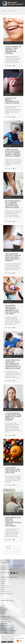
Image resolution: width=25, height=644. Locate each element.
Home (4, 11)
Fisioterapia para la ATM (7, 594)
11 (8, 553)
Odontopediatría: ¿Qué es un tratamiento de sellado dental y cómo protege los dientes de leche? (13, 364)
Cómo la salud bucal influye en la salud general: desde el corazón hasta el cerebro (13, 153)
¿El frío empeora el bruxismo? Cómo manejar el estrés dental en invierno (13, 417)
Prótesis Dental (5, 588)
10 (5, 553)
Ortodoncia (4, 582)
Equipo (3, 607)
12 (12, 553)
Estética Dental (5, 586)
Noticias (13, 11)
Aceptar (4, 642)
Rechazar (10, 642)
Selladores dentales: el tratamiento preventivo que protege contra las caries (12, 310)
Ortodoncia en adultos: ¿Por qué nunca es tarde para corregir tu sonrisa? (13, 257)
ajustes (12, 639)
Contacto (3, 613)
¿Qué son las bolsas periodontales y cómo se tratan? (12, 101)
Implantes (3, 584)
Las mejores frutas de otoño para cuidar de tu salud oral (13, 470)
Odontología (4, 580)
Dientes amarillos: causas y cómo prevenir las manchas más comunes (13, 50)
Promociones (4, 609)
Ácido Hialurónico (5, 592)
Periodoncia (4, 590)
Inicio (2, 603)
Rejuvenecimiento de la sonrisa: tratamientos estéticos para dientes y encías (13, 204)
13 (16, 553)
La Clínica (3, 605)
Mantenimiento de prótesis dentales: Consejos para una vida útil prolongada (13, 522)
